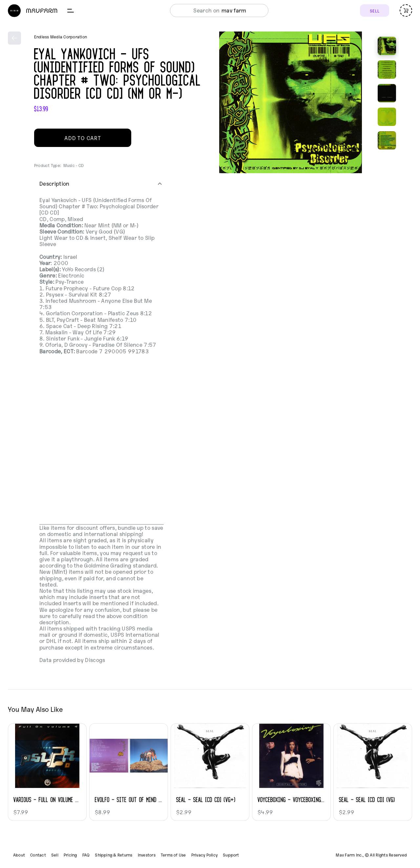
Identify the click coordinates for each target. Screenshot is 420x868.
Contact (38, 855)
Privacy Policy (204, 855)
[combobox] (217, 10)
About (19, 855)
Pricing (70, 855)
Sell (55, 855)
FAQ (86, 855)
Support (231, 855)
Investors (147, 855)
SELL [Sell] (375, 11)
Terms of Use (173, 855)
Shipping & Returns (114, 855)
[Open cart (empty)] (406, 10)
